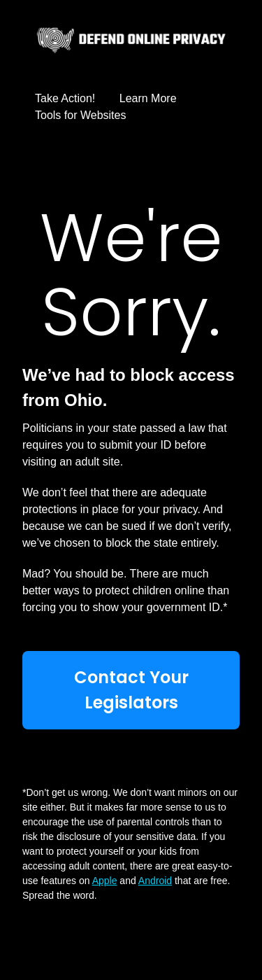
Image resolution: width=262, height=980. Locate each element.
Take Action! (65, 98)
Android (155, 881)
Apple (105, 881)
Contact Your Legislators (131, 690)
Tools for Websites (80, 115)
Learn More (148, 98)
